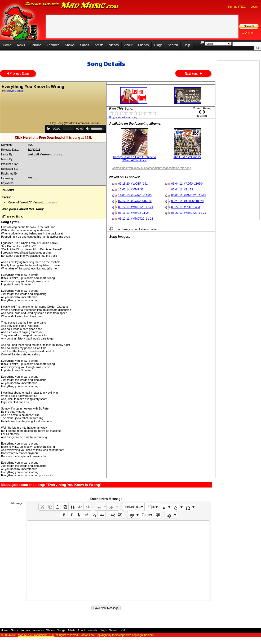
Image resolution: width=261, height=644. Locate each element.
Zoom (146, 515)
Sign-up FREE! (237, 7)
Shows (70, 45)
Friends (143, 45)
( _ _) (36, 179)
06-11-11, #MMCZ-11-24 (134, 213)
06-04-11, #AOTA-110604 (187, 184)
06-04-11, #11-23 (182, 189)
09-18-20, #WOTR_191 (133, 184)
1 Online (247, 33)
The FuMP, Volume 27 (187, 157)
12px (151, 507)
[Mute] (88, 129)
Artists (99, 45)
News (21, 45)
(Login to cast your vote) (123, 117)
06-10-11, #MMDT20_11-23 (136, 219)
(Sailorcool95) (46, 476)
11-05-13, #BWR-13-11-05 (135, 195)
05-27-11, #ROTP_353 (185, 207)
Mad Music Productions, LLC (36, 635)
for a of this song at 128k (53, 138)
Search (173, 45)
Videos (114, 45)
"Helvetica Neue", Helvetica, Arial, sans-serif (134, 507)
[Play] (49, 129)
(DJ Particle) (51, 203)
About (128, 45)
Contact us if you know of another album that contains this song (151, 168)
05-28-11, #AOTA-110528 (187, 201)
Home (7, 45)
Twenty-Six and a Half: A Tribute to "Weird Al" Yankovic (134, 159)
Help (187, 45)
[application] (76, 129)
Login (254, 7)
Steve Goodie (15, 91)
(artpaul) (58, 155)
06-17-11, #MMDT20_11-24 (136, 207)
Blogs (158, 45)
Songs (85, 45)
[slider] (68, 129)
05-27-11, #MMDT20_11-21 (189, 213)
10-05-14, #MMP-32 (131, 189)
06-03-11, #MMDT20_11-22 (189, 195)
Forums (36, 45)
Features (53, 45)
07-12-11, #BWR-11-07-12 (135, 201)
